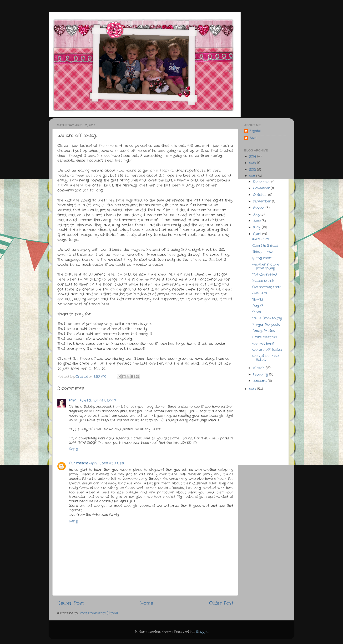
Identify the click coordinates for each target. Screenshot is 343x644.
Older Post (221, 603)
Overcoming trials (267, 287)
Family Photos (264, 331)
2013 (253, 163)
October (261, 195)
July (257, 214)
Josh (253, 138)
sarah (74, 400)
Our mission (78, 463)
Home (147, 603)
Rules (257, 312)
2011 (253, 176)
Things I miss (262, 252)
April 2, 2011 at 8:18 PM (107, 463)
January (260, 381)
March (259, 368)
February (261, 375)
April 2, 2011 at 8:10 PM (98, 400)
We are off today (267, 350)
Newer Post (71, 603)
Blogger (202, 632)
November (262, 188)
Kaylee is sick (263, 281)
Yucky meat (262, 258)
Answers (260, 293)
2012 (253, 170)
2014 (253, 157)
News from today (267, 318)
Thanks (258, 299)
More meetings (265, 337)
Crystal (255, 131)
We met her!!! (263, 344)
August (259, 208)
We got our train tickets (266, 358)
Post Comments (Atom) (99, 613)
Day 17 (258, 306)
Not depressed (265, 274)
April (258, 234)
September (262, 201)
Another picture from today (266, 266)
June (257, 221)
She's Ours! (261, 239)
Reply (73, 449)
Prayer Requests (266, 325)
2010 (253, 389)
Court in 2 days (265, 246)
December (262, 182)
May (257, 227)
